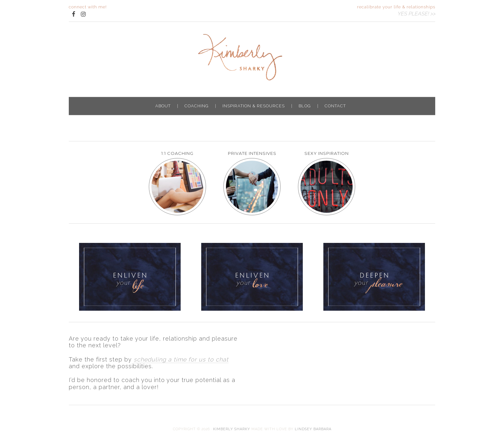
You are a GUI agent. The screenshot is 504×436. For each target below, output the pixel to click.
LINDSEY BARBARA (313, 429)
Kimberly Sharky (252, 57)
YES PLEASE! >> (416, 14)
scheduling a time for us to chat (181, 359)
